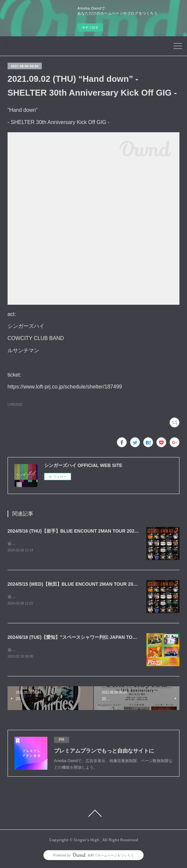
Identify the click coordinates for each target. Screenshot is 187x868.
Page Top (93, 815)
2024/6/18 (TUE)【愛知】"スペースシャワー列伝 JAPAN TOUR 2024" (80, 638)
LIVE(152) (15, 404)
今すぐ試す (90, 28)
